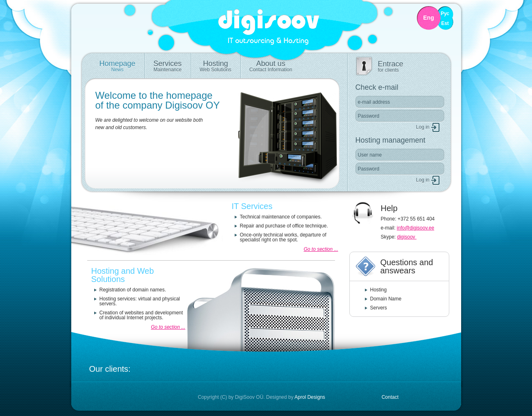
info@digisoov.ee (415, 228)
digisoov (407, 237)
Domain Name (386, 299)
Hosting (216, 66)
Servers (379, 308)
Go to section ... (321, 249)
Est (445, 24)
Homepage (118, 66)
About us (271, 66)
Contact (390, 397)
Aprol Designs (310, 397)
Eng (428, 18)
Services (168, 66)
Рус (445, 14)
